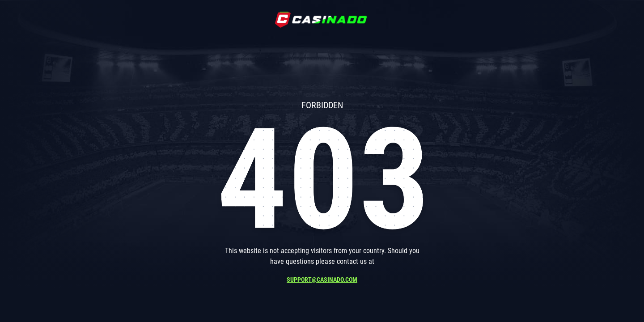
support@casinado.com (322, 280)
